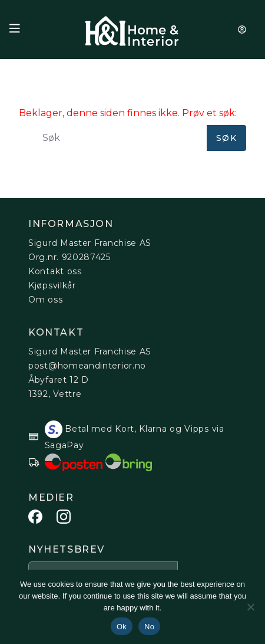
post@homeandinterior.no (87, 366)
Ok (122, 627)
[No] (250, 607)
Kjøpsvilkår (52, 285)
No (149, 627)
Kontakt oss (55, 271)
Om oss (45, 300)
